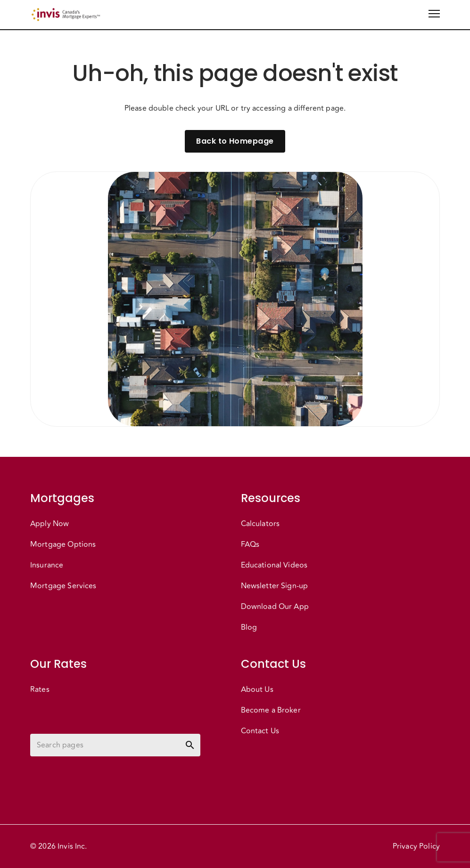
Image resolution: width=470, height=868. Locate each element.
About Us (257, 690)
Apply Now (49, 524)
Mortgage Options (63, 544)
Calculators (260, 524)
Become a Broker (271, 710)
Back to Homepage (235, 141)
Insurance (47, 565)
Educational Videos (274, 565)
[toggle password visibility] (190, 745)
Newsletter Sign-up (275, 586)
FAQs (250, 544)
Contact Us (260, 731)
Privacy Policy (416, 846)
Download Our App (275, 607)
